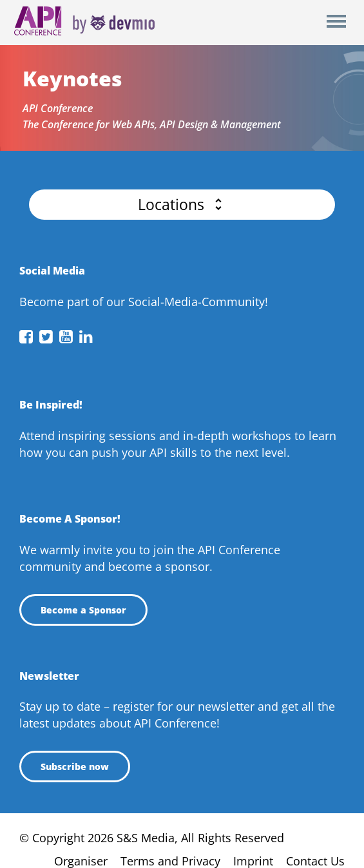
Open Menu (336, 22)
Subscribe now (75, 767)
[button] (182, 205)
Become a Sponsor (83, 610)
